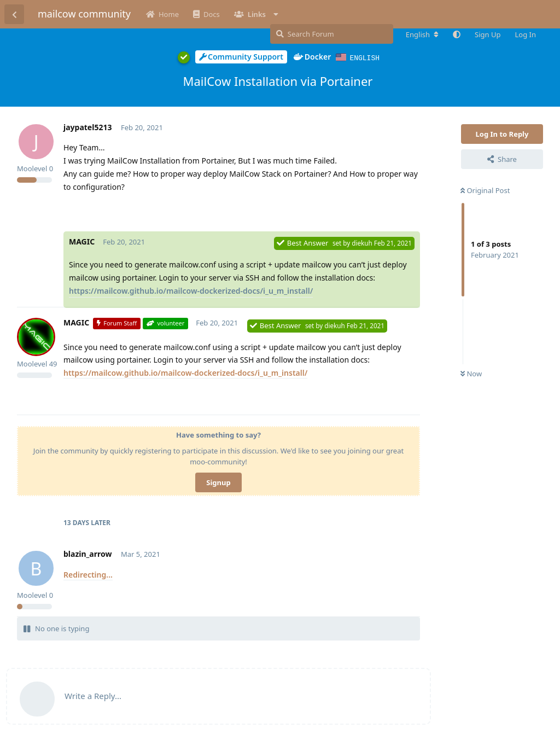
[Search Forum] (332, 34)
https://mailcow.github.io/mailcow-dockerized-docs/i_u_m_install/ (191, 290)
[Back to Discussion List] (14, 14)
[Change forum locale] (422, 34)
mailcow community (84, 14)
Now (471, 373)
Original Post (485, 190)
